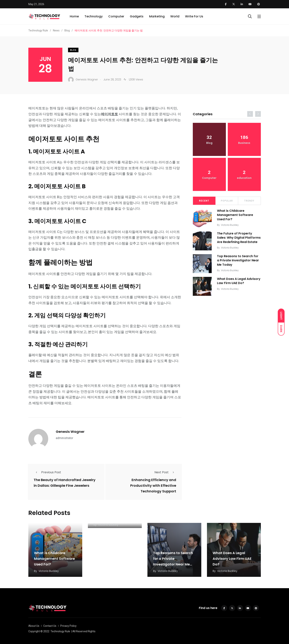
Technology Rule (60, 631)
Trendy (249, 201)
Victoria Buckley (230, 225)
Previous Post (47, 472)
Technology (94, 16)
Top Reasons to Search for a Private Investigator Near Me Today (238, 262)
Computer (116, 16)
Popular (227, 201)
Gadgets (137, 16)
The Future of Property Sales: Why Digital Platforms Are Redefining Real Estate (237, 240)
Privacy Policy (68, 626)
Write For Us (194, 16)
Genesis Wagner (70, 432)
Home (74, 16)
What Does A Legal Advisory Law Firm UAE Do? (239, 282)
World (175, 16)
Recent (204, 201)
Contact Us (50, 626)
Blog (73, 50)
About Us (34, 626)
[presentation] (250, 114)
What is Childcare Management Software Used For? (235, 215)
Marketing (157, 16)
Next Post (165, 472)
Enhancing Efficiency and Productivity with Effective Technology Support (153, 486)
